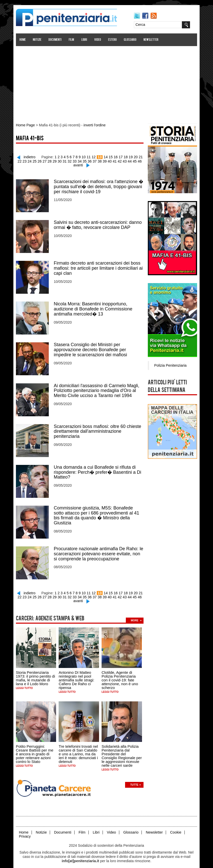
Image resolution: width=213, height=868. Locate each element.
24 (32, 161)
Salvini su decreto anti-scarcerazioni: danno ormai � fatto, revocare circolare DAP (99, 224)
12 (94, 156)
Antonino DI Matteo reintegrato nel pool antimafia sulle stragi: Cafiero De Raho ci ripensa (77, 675)
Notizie (38, 40)
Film (72, 40)
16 (116, 156)
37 (96, 161)
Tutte (135, 780)
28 (51, 161)
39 (105, 161)
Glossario (131, 40)
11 (89, 156)
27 (46, 161)
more (136, 616)
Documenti (56, 40)
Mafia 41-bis (31, 139)
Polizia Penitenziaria (169, 365)
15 (111, 156)
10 (85, 156)
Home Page (26, 125)
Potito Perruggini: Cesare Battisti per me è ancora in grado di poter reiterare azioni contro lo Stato (36, 749)
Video (99, 40)
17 (121, 156)
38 (100, 161)
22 (22, 161)
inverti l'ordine (94, 125)
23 (27, 161)
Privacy (26, 831)
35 (86, 161)
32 (71, 161)
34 (81, 161)
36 (90, 161)
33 (76, 161)
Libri (85, 40)
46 (140, 161)
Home (24, 40)
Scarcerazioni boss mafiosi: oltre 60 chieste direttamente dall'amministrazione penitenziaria (99, 429)
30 (61, 161)
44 (130, 161)
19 (131, 156)
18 (126, 156)
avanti (79, 164)
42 (120, 161)
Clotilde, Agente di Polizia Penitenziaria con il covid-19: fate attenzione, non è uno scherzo (121, 675)
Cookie (175, 827)
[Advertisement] (107, 82)
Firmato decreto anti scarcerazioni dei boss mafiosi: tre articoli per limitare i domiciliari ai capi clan (99, 267)
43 (125, 161)
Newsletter (152, 40)
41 (115, 161)
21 (141, 156)
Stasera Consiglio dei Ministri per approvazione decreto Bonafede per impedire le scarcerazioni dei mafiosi (91, 348)
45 (135, 161)
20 (136, 156)
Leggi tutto (25, 684)
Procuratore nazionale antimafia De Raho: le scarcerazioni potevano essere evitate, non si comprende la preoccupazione (100, 550)
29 (56, 161)
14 (106, 156)
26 (41, 161)
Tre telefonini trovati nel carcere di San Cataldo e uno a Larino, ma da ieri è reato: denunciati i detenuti (79, 749)
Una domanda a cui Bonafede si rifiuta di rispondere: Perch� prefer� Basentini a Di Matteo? (99, 469)
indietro (31, 156)
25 (36, 161)
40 (110, 161)
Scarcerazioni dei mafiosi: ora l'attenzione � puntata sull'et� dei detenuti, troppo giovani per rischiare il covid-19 (100, 186)
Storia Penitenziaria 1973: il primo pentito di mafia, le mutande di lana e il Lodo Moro (37, 674)
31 (66, 161)
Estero (113, 40)
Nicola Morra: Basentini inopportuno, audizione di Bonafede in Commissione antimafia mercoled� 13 (94, 307)
